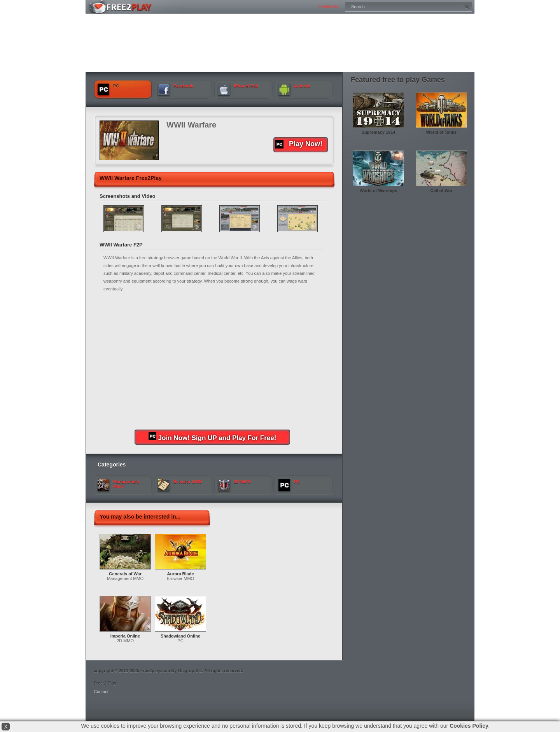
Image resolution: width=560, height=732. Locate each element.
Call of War (441, 190)
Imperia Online (125, 636)
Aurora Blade (180, 574)
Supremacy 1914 (379, 132)
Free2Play (329, 6)
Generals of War (125, 574)
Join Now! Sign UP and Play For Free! (213, 437)
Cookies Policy (469, 726)
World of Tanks (441, 132)
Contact (101, 692)
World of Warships (379, 190)
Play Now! (299, 144)
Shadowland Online (180, 636)
